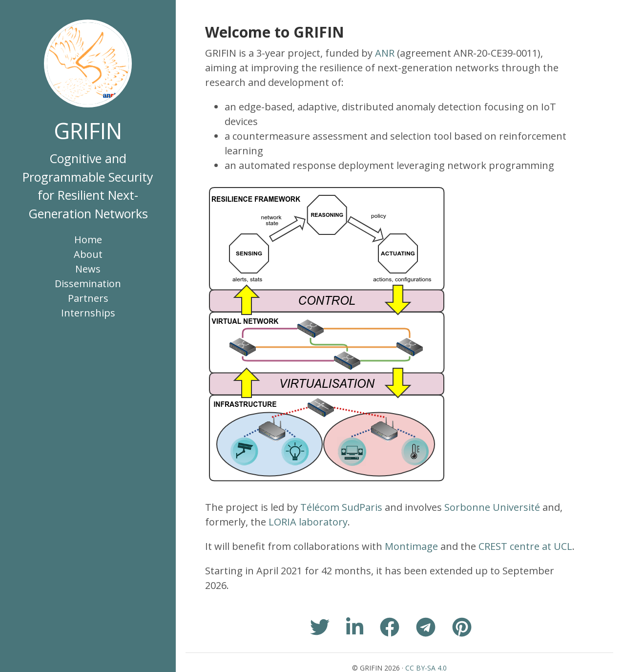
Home (88, 240)
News (88, 269)
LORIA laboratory (308, 522)
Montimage (411, 546)
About (88, 254)
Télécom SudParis (341, 507)
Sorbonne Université (492, 507)
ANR (385, 53)
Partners (88, 298)
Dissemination (88, 283)
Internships (88, 313)
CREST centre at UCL (525, 546)
